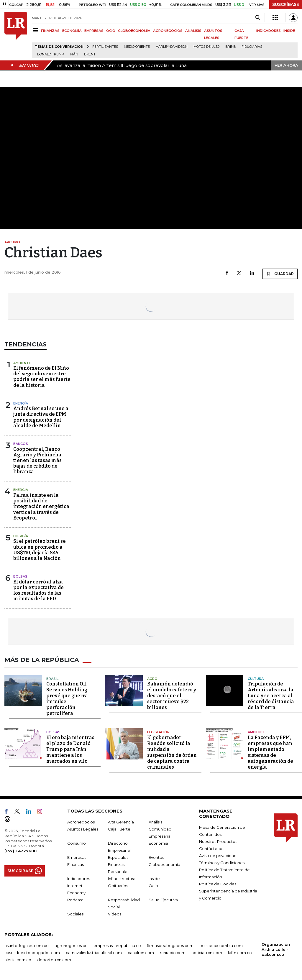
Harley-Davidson (172, 47)
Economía (158, 843)
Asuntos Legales (83, 829)
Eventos (156, 857)
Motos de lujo (206, 47)
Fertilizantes (105, 47)
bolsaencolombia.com (221, 945)
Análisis (155, 822)
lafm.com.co (240, 952)
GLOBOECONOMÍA (134, 31)
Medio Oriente (137, 47)
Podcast (75, 900)
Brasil (52, 678)
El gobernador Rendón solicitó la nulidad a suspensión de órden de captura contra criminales (172, 752)
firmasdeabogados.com (170, 945)
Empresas (77, 857)
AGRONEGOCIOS (168, 31)
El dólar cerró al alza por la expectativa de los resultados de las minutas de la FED (38, 590)
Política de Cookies (218, 884)
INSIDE (289, 31)
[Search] (258, 18)
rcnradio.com (173, 952)
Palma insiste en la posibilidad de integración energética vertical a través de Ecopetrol (41, 507)
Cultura (256, 678)
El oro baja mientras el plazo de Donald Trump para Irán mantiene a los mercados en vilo (70, 749)
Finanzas (75, 864)
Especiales (118, 857)
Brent (90, 54)
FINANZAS (50, 31)
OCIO (111, 31)
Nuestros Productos (218, 841)
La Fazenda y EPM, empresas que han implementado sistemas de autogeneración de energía (270, 752)
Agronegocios (81, 822)
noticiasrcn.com (207, 952)
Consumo (77, 843)
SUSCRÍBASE (286, 4)
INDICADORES (269, 31)
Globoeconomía (164, 864)
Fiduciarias (252, 47)
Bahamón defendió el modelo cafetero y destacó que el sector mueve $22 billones (172, 696)
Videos (115, 914)
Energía (21, 403)
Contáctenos (212, 848)
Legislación (158, 732)
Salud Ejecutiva (163, 900)
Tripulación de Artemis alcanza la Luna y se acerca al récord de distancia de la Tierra (271, 696)
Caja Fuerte (119, 829)
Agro (152, 678)
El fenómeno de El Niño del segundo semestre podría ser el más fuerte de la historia (42, 377)
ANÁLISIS (193, 31)
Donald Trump (51, 54)
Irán (74, 54)
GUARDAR (280, 274)
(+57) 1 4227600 (20, 851)
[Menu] (36, 30)
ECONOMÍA (72, 31)
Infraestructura (122, 878)
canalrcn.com (141, 952)
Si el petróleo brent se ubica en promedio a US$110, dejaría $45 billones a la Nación (40, 550)
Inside (154, 878)
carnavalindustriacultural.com (94, 952)
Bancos (21, 444)
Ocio (153, 885)
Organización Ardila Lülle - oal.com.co (276, 949)
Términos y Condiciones (222, 862)
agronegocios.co (71, 945)
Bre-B (230, 47)
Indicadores (79, 878)
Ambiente (22, 363)
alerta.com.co (18, 959)
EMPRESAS (94, 31)
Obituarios (118, 885)
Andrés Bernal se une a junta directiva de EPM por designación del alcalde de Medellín (41, 417)
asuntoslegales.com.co (27, 945)
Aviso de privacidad (218, 855)
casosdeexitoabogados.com (32, 952)
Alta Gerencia (121, 822)
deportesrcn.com (54, 959)
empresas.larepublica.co (117, 945)
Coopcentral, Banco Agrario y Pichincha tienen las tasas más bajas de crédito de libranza (37, 461)
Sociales (75, 914)
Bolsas (20, 576)
